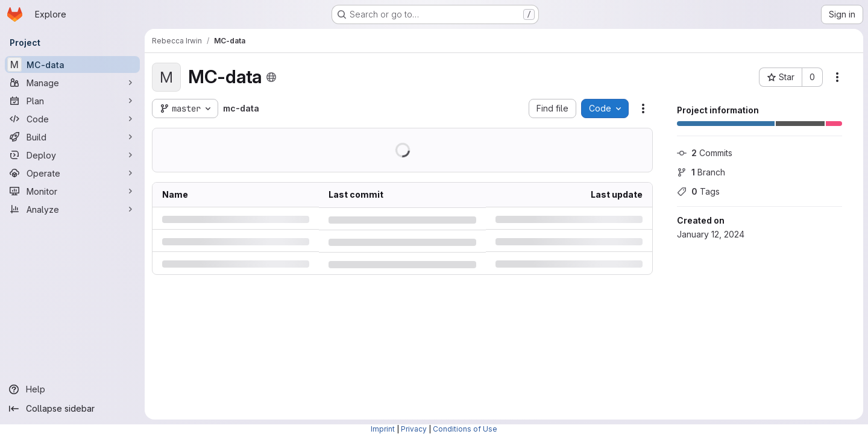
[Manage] (72, 83)
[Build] (72, 137)
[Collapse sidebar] (72, 409)
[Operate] (72, 173)
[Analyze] (72, 209)
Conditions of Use (465, 429)
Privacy (414, 429)
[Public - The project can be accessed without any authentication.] (271, 77)
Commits (705, 153)
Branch (701, 172)
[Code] (72, 119)
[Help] (72, 389)
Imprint (383, 429)
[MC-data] (72, 64)
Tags (698, 191)
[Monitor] (72, 191)
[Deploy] (72, 155)
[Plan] (72, 101)
